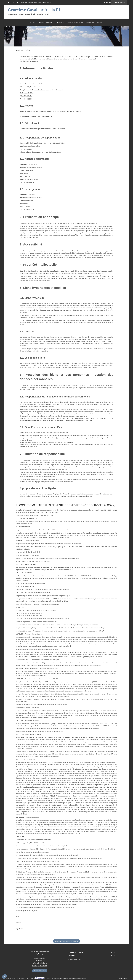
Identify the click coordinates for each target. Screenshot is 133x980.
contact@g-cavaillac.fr (40, 966)
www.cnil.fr (44, 351)
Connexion (123, 978)
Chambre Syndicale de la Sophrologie (74, 978)
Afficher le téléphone (40, 963)
